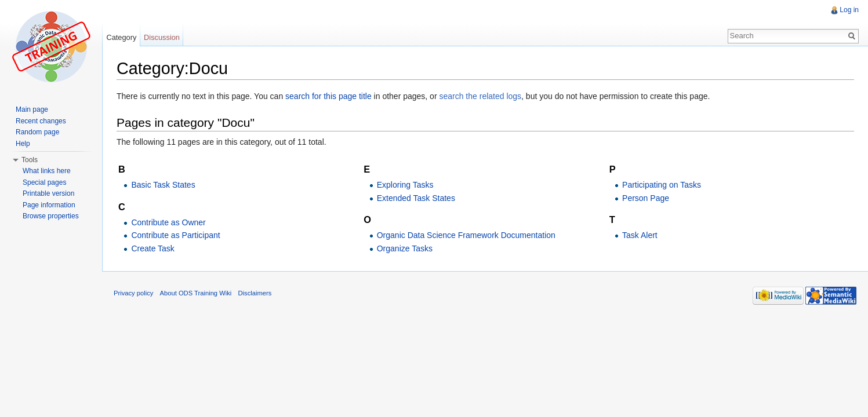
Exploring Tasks (405, 185)
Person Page (646, 198)
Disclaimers (255, 293)
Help (23, 144)
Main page (32, 109)
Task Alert (640, 235)
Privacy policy (133, 293)
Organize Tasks (405, 248)
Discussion (162, 37)
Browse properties (51, 216)
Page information (49, 205)
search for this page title (328, 96)
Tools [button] (30, 160)
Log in (849, 10)
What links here (47, 171)
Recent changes (41, 121)
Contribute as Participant (175, 235)
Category (121, 37)
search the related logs (480, 96)
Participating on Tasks (662, 185)
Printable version (48, 193)
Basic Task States (163, 185)
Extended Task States (416, 198)
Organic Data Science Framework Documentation (466, 235)
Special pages (44, 182)
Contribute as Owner (168, 222)
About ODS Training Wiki (196, 293)
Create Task (152, 248)
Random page (37, 132)
